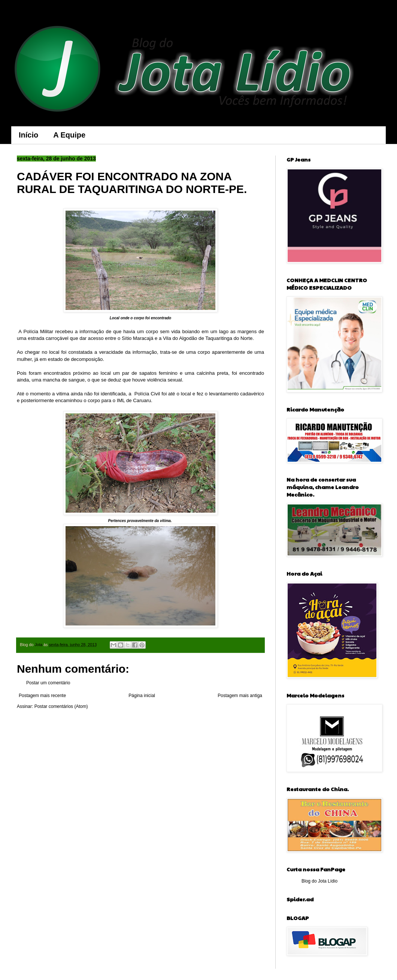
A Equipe (69, 135)
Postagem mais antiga (240, 696)
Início (28, 135)
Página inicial (142, 696)
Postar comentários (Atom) (61, 706)
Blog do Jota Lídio (319, 881)
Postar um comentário (48, 683)
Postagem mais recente (42, 696)
